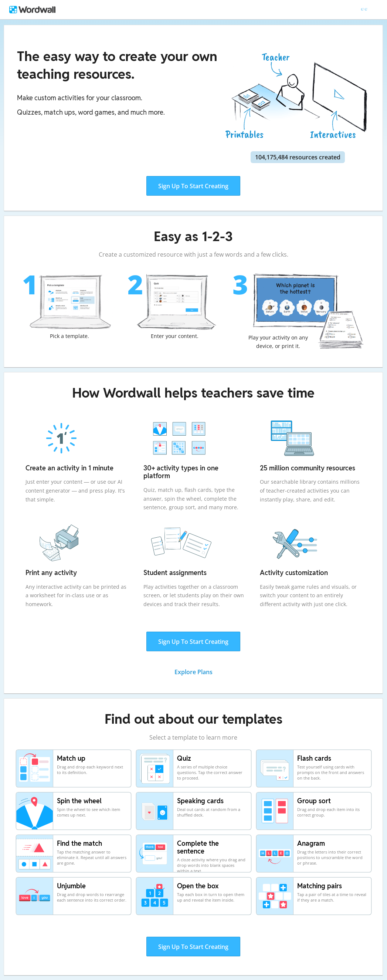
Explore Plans (193, 672)
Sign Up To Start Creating (193, 186)
